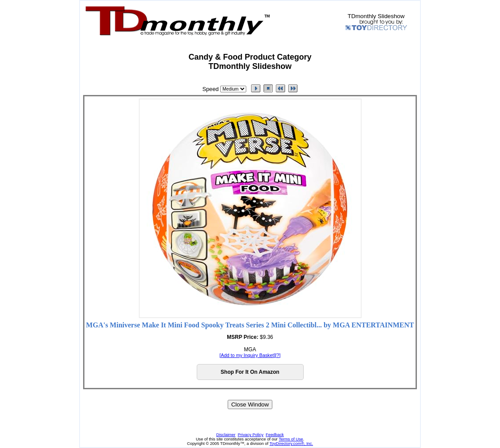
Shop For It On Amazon (250, 372)
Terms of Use (291, 439)
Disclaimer (226, 435)
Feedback (275, 435)
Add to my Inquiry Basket (247, 355)
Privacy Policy (251, 435)
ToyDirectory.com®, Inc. (291, 444)
